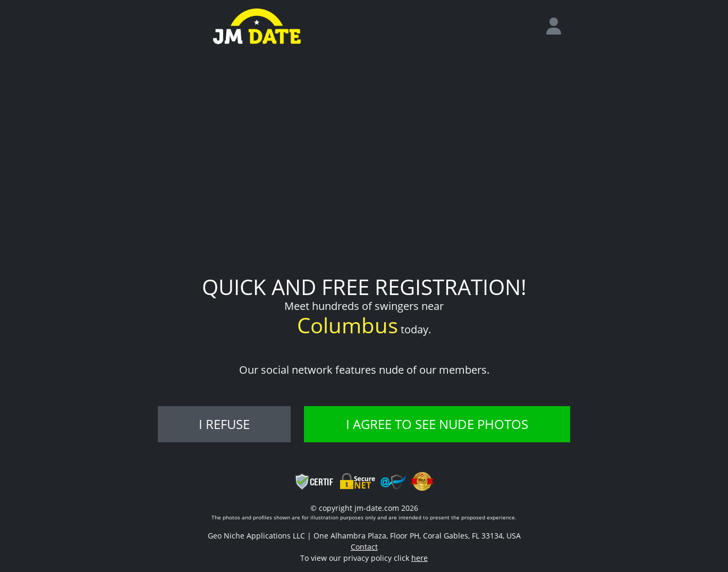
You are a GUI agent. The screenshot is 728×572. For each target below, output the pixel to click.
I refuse (224, 424)
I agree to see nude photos (437, 424)
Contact (364, 547)
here (420, 558)
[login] (558, 27)
